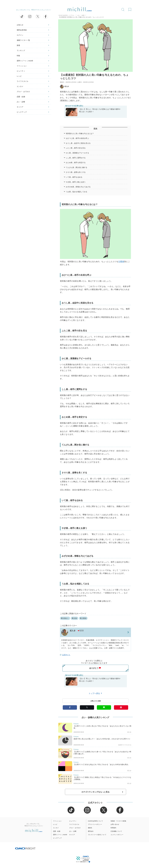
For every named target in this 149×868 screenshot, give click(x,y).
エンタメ (20, 86)
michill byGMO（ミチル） (67, 15)
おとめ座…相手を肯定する (76, 163)
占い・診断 (21, 102)
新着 (18, 45)
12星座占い (65, 618)
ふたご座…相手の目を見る (76, 148)
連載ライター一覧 (23, 40)
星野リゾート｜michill (25, 61)
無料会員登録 (22, 30)
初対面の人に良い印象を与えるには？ (80, 133)
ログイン (20, 35)
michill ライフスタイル (125, 745)
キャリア (20, 107)
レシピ (19, 76)
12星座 (121, 262)
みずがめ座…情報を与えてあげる (78, 187)
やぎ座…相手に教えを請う (76, 182)
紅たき (64, 86)
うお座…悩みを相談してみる (77, 192)
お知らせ (20, 25)
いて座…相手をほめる (74, 177)
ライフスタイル (23, 81)
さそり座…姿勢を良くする (76, 172)
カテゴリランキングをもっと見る (95, 792)
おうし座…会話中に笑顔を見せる (78, 143)
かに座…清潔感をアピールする (77, 153)
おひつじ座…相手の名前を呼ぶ (77, 138)
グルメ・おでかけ (23, 92)
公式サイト (66, 655)
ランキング (21, 50)
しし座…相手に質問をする (76, 158)
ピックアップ (22, 112)
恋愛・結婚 (21, 97)
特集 (18, 56)
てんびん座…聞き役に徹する (77, 167)
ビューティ (21, 71)
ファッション (22, 66)
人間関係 (83, 618)
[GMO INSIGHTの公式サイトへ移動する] (25, 848)
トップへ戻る (95, 693)
